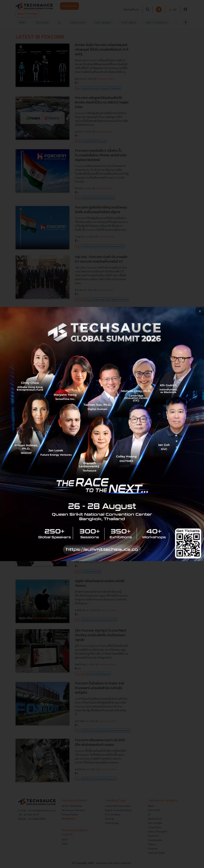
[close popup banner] (200, 311)
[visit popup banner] (102, 434)
